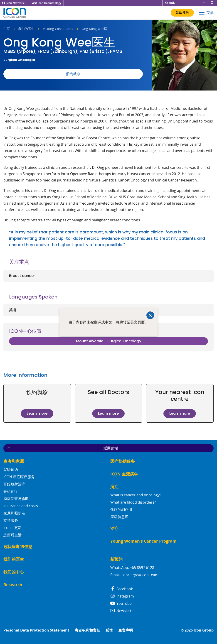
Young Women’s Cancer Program (143, 541)
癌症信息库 (119, 517)
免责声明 (126, 630)
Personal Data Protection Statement (36, 630)
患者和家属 (14, 461)
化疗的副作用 (121, 509)
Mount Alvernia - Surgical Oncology (109, 341)
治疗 (114, 528)
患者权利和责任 (87, 630)
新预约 (116, 559)
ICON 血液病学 (124, 474)
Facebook (122, 589)
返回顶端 (62, 448)
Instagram (122, 596)
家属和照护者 (14, 513)
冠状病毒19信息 (18, 547)
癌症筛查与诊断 (16, 499)
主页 (7, 29)
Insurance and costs (21, 506)
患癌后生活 (12, 535)
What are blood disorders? (133, 502)
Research (13, 585)
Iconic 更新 (12, 528)
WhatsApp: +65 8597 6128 (132, 568)
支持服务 (11, 520)
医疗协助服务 (123, 461)
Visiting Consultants (58, 29)
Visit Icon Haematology (46, 3)
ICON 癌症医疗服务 (19, 477)
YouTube (121, 603)
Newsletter (123, 611)
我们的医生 (26, 29)
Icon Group (204, 630)
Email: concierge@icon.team (134, 575)
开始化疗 (11, 491)
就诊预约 (11, 470)
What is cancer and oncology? (136, 495)
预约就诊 (73, 74)
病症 (114, 487)
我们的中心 (14, 572)
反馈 (109, 630)
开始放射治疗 (14, 484)
